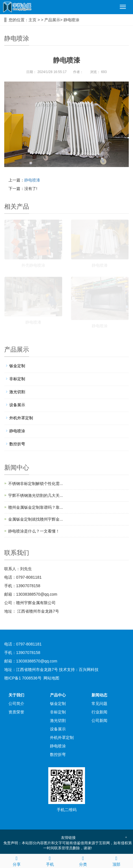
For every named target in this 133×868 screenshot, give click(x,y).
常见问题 (99, 704)
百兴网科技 (89, 670)
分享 (17, 860)
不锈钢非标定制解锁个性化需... (36, 484)
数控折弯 (17, 444)
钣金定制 (17, 366)
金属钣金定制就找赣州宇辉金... (36, 519)
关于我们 (16, 695)
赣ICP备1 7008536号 (23, 678)
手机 (50, 860)
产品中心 (58, 695)
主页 (32, 20)
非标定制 (17, 379)
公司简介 (16, 704)
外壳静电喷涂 (33, 265)
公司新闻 (99, 721)
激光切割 (17, 392)
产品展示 (52, 20)
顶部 (116, 860)
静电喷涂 (71, 20)
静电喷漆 (32, 180)
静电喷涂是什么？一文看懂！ (34, 531)
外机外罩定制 (21, 418)
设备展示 (17, 405)
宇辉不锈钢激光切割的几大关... (36, 495)
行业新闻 (99, 712)
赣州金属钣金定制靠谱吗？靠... (36, 507)
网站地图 (51, 678)
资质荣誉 (16, 712)
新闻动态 (99, 695)
